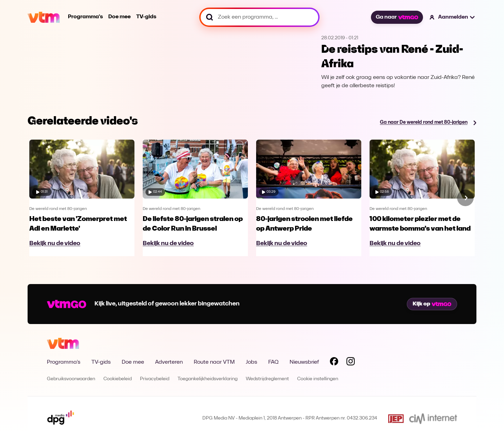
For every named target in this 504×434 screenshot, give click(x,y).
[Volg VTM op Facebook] (334, 363)
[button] (452, 17)
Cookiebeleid (118, 379)
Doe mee (119, 17)
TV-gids (146, 17)
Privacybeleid (155, 379)
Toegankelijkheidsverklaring (208, 379)
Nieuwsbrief (304, 362)
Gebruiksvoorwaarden (71, 379)
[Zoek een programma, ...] (259, 17)
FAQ (273, 362)
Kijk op (432, 304)
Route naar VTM (214, 362)
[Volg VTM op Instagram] (351, 363)
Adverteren (169, 362)
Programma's (85, 17)
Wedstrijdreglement (267, 379)
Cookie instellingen (318, 379)
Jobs (251, 362)
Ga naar (397, 17)
